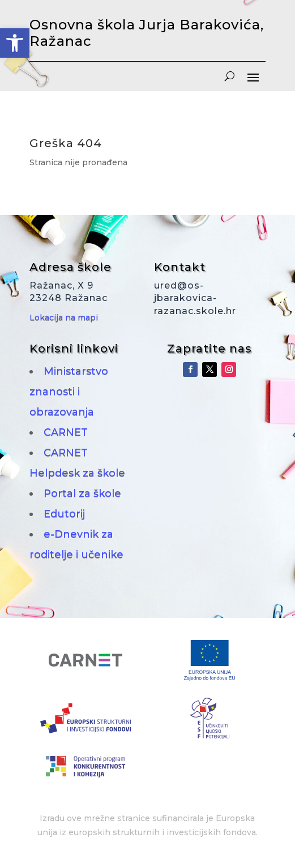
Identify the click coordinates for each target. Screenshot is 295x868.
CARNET (66, 432)
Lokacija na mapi (64, 317)
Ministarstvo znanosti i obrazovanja (69, 392)
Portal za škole (82, 493)
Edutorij (64, 514)
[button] (15, 43)
